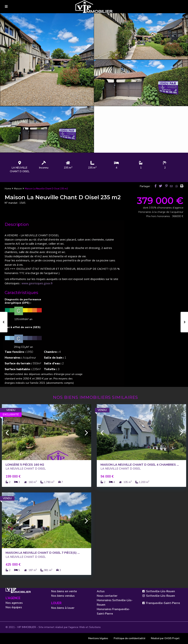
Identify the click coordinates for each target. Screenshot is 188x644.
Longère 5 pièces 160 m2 (25, 465)
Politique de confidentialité (130, 638)
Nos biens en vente (64, 591)
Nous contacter (107, 596)
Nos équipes (14, 607)
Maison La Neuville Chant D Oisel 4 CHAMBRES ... (140, 465)
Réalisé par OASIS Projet (165, 638)
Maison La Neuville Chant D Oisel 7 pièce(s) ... (43, 553)
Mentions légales (98, 638)
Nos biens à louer (63, 608)
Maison (18, 189)
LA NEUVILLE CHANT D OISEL (20, 170)
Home (8, 189)
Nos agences (14, 603)
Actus (101, 591)
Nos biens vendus (63, 596)
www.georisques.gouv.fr (37, 283)
